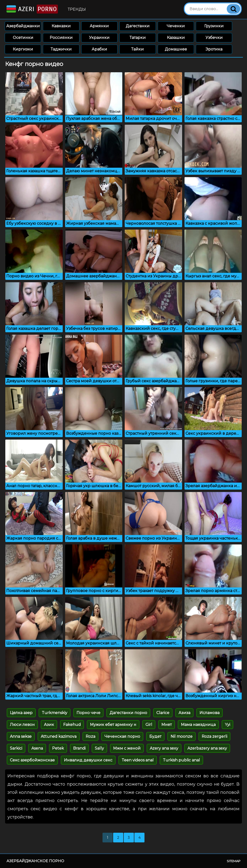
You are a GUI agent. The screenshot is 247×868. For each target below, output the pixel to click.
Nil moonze (182, 736)
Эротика (214, 49)
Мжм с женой (127, 748)
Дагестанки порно (128, 713)
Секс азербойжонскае (32, 760)
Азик (49, 725)
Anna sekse (21, 736)
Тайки (137, 49)
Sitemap (234, 861)
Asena (37, 748)
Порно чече (88, 713)
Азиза (184, 713)
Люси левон (22, 725)
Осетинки (23, 38)
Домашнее (176, 49)
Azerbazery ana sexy (207, 748)
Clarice (163, 713)
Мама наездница (198, 725)
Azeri (32, 9)
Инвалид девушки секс (88, 760)
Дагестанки (138, 26)
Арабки (99, 49)
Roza (90, 736)
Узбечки (214, 38)
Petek (58, 748)
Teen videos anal (138, 760)
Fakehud (72, 725)
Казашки (176, 38)
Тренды (77, 9)
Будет (155, 736)
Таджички (61, 49)
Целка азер (21, 713)
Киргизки (23, 49)
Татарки (138, 38)
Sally (99, 748)
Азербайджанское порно (35, 861)
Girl (149, 725)
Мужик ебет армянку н (113, 725)
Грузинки (214, 26)
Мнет (167, 725)
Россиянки (61, 38)
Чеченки (176, 26)
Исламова (209, 713)
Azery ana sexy (164, 748)
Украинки (99, 38)
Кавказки (61, 26)
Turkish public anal (181, 760)
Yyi (227, 725)
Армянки (99, 26)
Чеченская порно (122, 736)
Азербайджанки (23, 26)
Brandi (79, 748)
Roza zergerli (214, 736)
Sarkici (16, 748)
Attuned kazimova (59, 736)
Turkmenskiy (55, 713)
